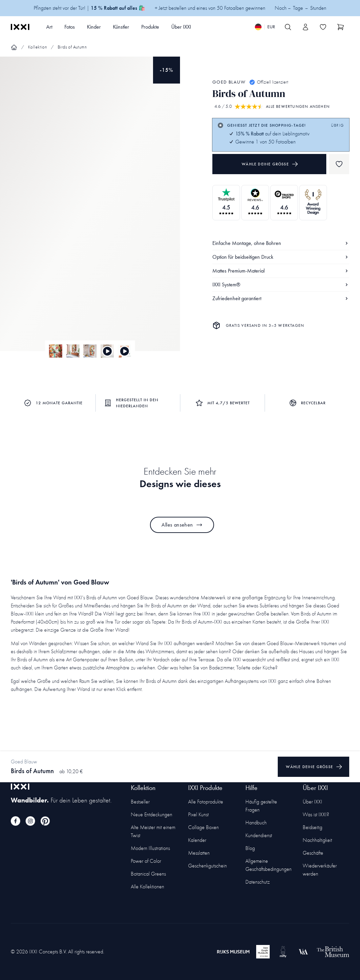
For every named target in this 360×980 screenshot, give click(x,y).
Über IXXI (181, 27)
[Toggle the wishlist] (323, 27)
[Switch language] (265, 27)
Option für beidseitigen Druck (281, 257)
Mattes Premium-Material (281, 271)
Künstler (121, 27)
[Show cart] (340, 27)
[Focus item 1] (90, 210)
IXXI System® (281, 284)
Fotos (70, 27)
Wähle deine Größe (270, 164)
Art (49, 27)
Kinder (94, 27)
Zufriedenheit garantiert (281, 298)
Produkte (150, 27)
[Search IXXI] (288, 27)
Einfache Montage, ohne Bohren (281, 243)
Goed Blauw (229, 82)
